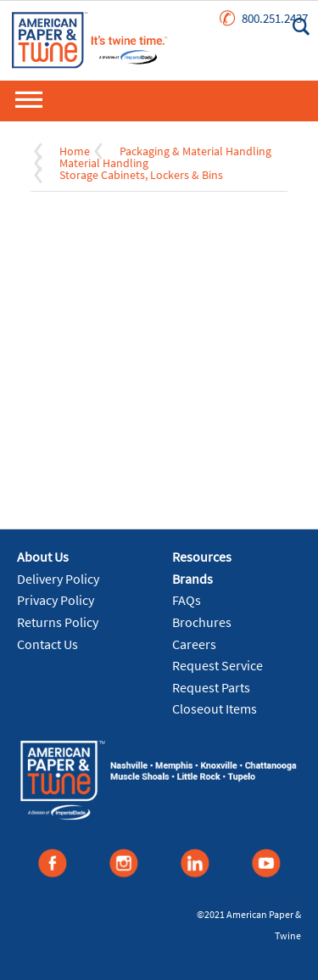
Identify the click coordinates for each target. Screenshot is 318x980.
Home (75, 151)
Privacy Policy (56, 600)
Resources (202, 557)
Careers (194, 644)
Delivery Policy (58, 579)
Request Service (218, 665)
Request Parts (211, 687)
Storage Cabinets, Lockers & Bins (141, 175)
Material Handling (104, 163)
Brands (192, 579)
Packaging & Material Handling (195, 151)
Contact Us (47, 644)
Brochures (202, 622)
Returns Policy (58, 622)
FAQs (187, 600)
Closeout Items (215, 708)
